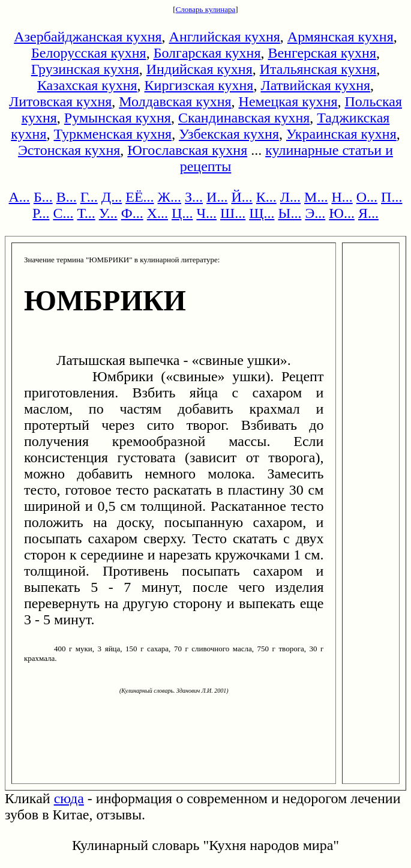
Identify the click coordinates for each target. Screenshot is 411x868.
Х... (157, 213)
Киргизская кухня (199, 85)
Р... (41, 213)
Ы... (289, 213)
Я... (368, 213)
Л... (290, 197)
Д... (112, 197)
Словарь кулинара (206, 9)
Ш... (233, 213)
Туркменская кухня (112, 134)
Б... (43, 197)
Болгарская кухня (207, 53)
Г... (89, 197)
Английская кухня (225, 37)
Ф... (132, 213)
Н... (342, 197)
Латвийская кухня (315, 85)
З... (194, 197)
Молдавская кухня (175, 101)
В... (67, 197)
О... (367, 197)
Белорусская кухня (89, 53)
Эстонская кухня (69, 150)
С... (63, 213)
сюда (69, 798)
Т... (86, 213)
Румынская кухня (118, 118)
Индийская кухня (199, 69)
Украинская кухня (341, 134)
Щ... (262, 213)
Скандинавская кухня (244, 118)
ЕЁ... (139, 197)
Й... (241, 197)
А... (19, 197)
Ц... (182, 213)
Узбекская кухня (229, 134)
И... (217, 197)
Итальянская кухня (318, 69)
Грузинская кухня (85, 69)
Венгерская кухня (322, 53)
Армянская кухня (340, 37)
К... (266, 197)
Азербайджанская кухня (88, 37)
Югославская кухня (187, 150)
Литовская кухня (60, 101)
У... (108, 213)
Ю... (342, 213)
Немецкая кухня (288, 101)
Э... (315, 213)
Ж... (170, 197)
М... (316, 197)
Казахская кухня (87, 85)
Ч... (206, 213)
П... (391, 197)
